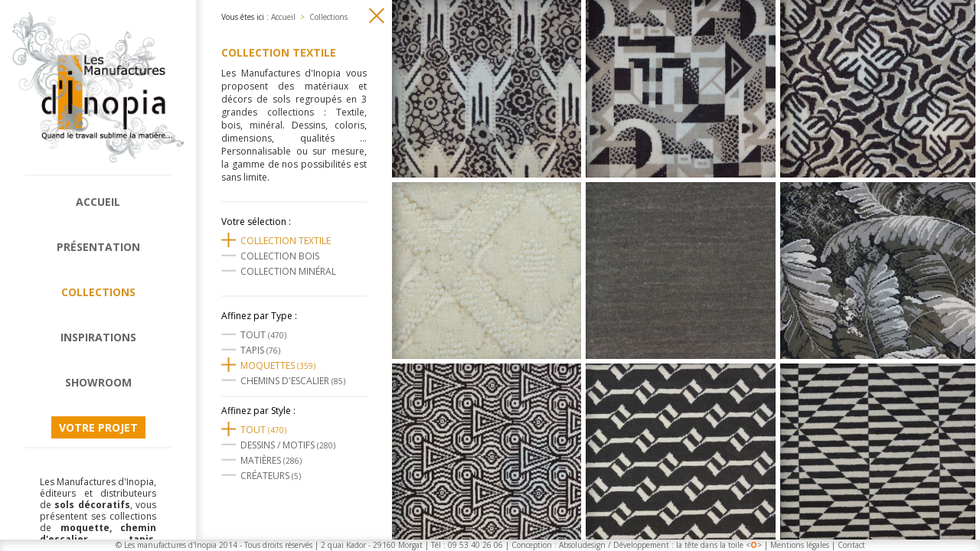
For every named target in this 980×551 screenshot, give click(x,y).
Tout (263, 335)
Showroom (98, 382)
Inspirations (98, 337)
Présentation (98, 247)
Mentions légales (800, 545)
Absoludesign (582, 545)
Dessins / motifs (288, 445)
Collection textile (286, 241)
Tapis (260, 350)
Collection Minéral (288, 271)
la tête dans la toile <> (719, 545)
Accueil (98, 202)
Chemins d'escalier (293, 381)
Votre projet (98, 427)
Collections (98, 292)
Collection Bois (280, 256)
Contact (851, 545)
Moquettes (278, 365)
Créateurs (271, 476)
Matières (271, 460)
